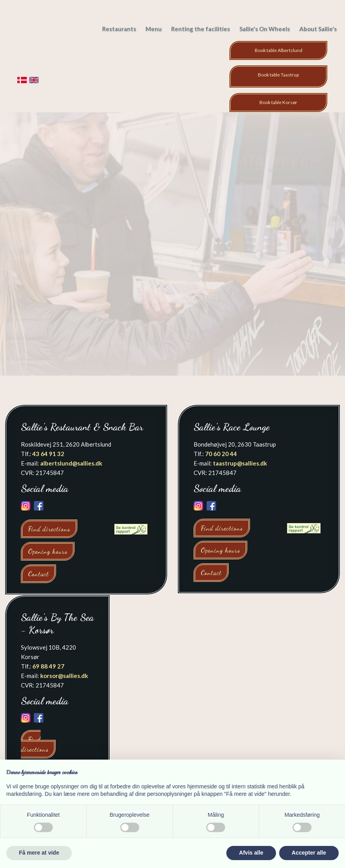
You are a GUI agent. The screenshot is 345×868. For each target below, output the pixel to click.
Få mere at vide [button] (39, 853)
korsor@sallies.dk (64, 676)
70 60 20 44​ (221, 454)
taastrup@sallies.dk (240, 463)
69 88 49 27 (48, 666)
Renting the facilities (200, 29)
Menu (154, 29)
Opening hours (48, 551)
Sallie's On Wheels (265, 29)
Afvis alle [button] (251, 853)
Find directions (49, 529)
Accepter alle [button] (309, 853)
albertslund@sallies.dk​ (71, 463)
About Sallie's (318, 29)
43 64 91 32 (48, 454)
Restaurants (119, 29)
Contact (38, 574)
